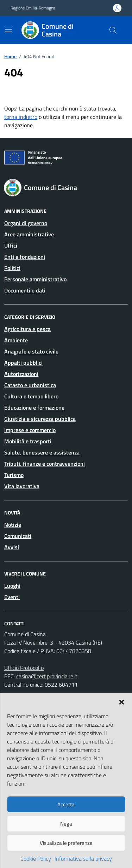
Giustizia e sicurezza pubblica (40, 419)
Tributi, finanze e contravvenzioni (45, 464)
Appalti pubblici (23, 363)
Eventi (12, 597)
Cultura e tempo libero (31, 396)
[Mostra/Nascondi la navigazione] (8, 29)
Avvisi (12, 547)
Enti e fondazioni (25, 257)
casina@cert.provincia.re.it (47, 676)
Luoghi (12, 586)
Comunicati (18, 536)
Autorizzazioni (21, 374)
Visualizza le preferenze (66, 843)
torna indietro (21, 117)
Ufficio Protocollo (24, 668)
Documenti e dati (25, 290)
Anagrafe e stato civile (31, 351)
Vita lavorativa (22, 486)
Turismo (14, 475)
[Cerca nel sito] (113, 30)
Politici (12, 268)
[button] (121, 701)
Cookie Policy (36, 859)
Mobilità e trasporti (28, 441)
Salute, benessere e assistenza (42, 452)
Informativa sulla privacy (83, 859)
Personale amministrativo (35, 279)
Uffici (11, 245)
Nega (66, 824)
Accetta (66, 804)
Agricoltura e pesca (27, 329)
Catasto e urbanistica (30, 385)
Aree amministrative (29, 234)
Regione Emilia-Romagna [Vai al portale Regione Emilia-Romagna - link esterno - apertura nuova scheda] (33, 8)
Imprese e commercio (30, 430)
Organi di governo (26, 223)
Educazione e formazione (34, 408)
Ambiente (16, 340)
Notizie (13, 525)
